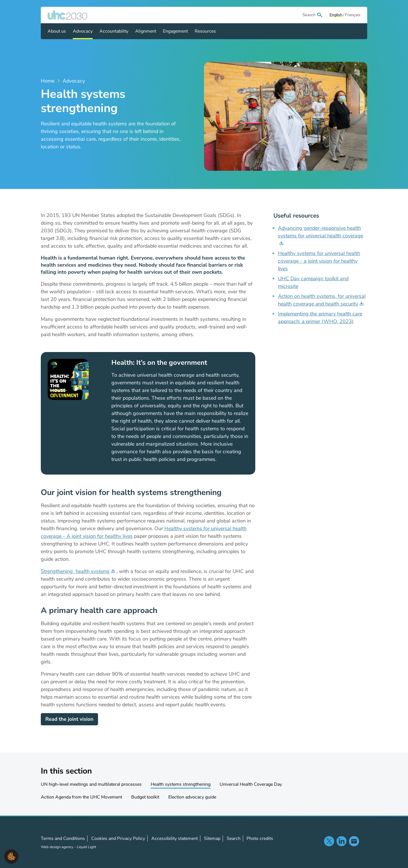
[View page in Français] (353, 15)
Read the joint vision (69, 719)
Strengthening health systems (75, 571)
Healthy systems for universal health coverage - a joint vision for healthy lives (319, 261)
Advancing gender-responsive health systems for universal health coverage (321, 232)
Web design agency (58, 847)
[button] (11, 856)
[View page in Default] (336, 15)
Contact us (354, 841)
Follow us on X (329, 841)
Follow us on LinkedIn (341, 841)
